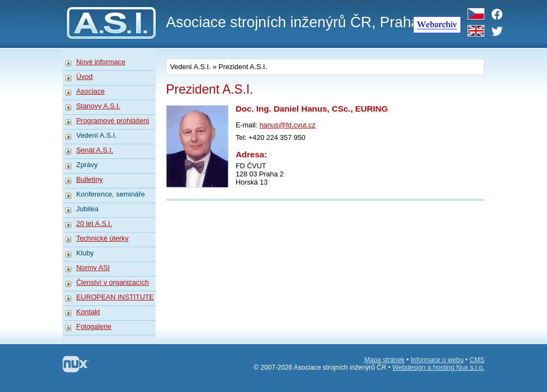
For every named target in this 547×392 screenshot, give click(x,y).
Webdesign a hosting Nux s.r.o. (438, 367)
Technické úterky (102, 238)
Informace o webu (437, 360)
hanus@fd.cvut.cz (288, 125)
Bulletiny (90, 179)
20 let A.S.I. (94, 223)
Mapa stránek (384, 360)
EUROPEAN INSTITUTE (115, 297)
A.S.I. (109, 19)
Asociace (90, 91)
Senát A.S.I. (95, 150)
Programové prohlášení (113, 121)
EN (476, 31)
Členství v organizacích (112, 282)
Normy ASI (93, 268)
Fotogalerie (94, 326)
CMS (477, 360)
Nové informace (101, 62)
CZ (476, 14)
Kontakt (88, 312)
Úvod (84, 76)
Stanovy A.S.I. (98, 106)
